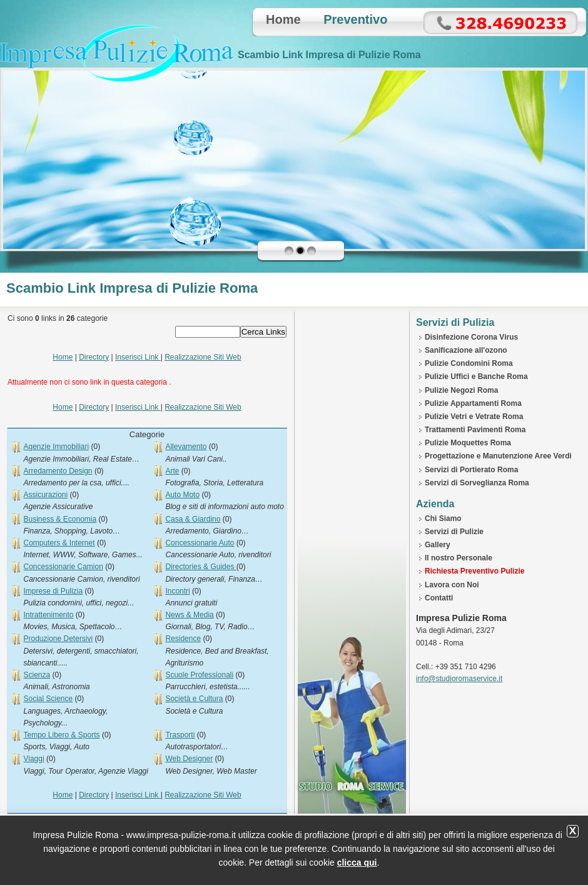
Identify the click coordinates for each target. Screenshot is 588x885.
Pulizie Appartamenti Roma (473, 403)
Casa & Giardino (193, 519)
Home (283, 19)
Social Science (48, 699)
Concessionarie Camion (63, 567)
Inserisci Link (138, 357)
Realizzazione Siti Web (203, 357)
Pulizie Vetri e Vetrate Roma (474, 417)
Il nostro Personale (459, 558)
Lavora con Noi (452, 585)
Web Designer (189, 759)
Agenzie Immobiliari (56, 447)
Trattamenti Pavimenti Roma (475, 430)
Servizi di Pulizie (454, 532)
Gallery (438, 545)
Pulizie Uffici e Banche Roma (476, 377)
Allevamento (186, 447)
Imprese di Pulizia (53, 591)
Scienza (37, 675)
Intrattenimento (48, 615)
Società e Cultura (194, 699)
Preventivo (355, 19)
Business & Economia (60, 519)
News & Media (189, 615)
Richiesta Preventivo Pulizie (474, 571)
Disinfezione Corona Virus (471, 337)
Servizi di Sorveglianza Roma (477, 483)
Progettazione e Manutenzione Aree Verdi (498, 456)
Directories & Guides (200, 567)
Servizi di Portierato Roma (471, 470)
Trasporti (180, 735)
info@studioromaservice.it (459, 679)
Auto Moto (182, 495)
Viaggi (33, 759)
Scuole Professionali (199, 675)
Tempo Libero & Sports (61, 735)
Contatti (439, 598)
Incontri (177, 591)
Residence (183, 639)
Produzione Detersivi (58, 639)
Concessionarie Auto (200, 543)
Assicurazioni (45, 495)
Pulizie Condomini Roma (469, 363)
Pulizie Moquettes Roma (468, 443)
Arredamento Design (58, 471)
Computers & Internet (59, 543)
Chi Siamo (443, 518)
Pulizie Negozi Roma (461, 390)
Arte (172, 471)
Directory (94, 357)
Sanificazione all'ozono (466, 350)
